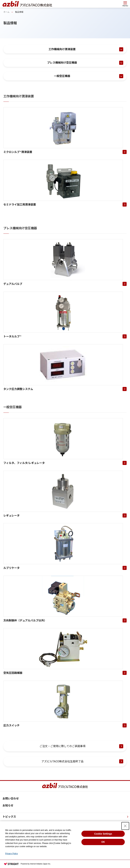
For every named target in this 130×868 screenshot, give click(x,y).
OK (103, 842)
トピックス (9, 817)
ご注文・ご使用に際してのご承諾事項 (62, 746)
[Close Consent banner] (125, 826)
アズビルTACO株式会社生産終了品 (63, 761)
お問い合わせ (11, 799)
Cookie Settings (103, 834)
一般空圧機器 (62, 76)
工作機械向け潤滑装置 (62, 49)
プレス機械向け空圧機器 (62, 63)
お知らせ (8, 806)
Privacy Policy (12, 854)
